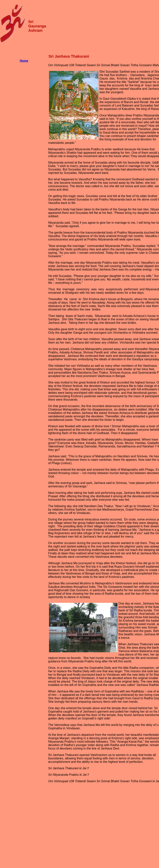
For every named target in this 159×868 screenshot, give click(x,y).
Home (24, 61)
